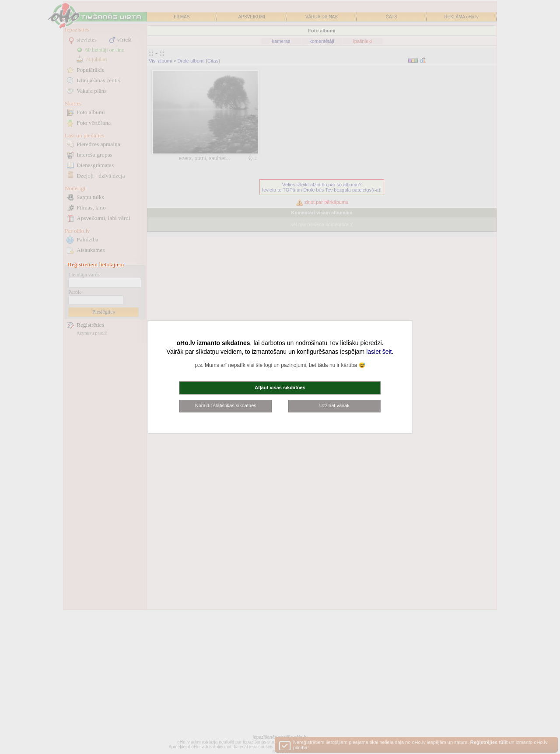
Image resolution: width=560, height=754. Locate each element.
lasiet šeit (379, 352)
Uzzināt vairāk (334, 405)
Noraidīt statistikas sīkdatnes (226, 405)
